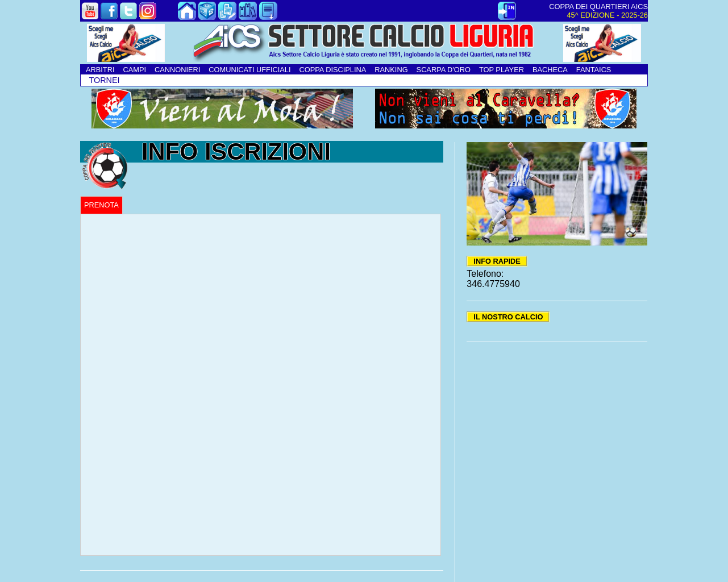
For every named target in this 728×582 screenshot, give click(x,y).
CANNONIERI (177, 70)
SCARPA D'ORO (444, 70)
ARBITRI (100, 70)
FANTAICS (594, 70)
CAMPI (134, 70)
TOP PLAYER (502, 70)
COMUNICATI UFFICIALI (249, 70)
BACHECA (550, 70)
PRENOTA (101, 205)
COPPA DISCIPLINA (332, 70)
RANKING (391, 70)
